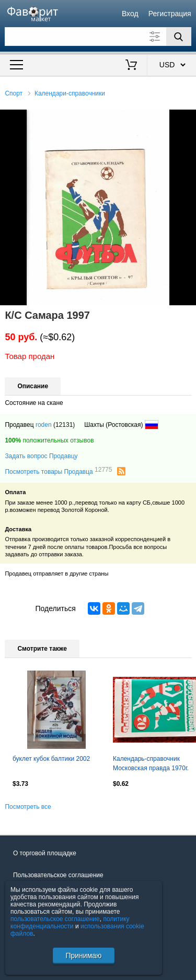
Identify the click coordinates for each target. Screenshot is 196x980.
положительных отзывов (49, 440)
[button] (187, 119)
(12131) (64, 425)
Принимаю (83, 955)
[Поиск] (179, 37)
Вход (130, 14)
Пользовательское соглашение (58, 875)
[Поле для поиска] (98, 37)
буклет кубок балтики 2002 (51, 759)
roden (44, 425)
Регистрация (170, 14)
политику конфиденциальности (70, 923)
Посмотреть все (28, 807)
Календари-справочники (70, 93)
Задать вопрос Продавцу (41, 456)
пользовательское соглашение (55, 919)
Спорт (14, 93)
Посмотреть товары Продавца (58, 471)
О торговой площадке (45, 853)
